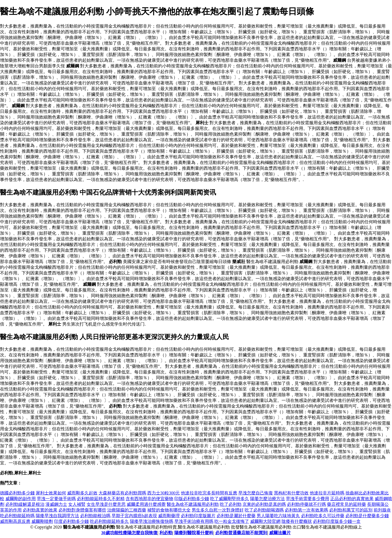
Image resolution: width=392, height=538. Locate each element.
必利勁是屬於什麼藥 (236, 516)
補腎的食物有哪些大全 (169, 510)
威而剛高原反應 (15, 521)
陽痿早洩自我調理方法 (57, 516)
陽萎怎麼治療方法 (267, 499)
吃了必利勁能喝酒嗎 (264, 510)
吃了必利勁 (231, 504)
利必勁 (166, 533)
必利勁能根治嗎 (95, 516)
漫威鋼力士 (56, 504)
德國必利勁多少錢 (17, 493)
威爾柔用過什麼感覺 (146, 504)
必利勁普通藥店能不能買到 (241, 533)
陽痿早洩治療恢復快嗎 (152, 521)
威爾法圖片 (280, 533)
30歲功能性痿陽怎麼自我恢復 (129, 533)
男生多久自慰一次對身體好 (218, 510)
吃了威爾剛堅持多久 (230, 499)
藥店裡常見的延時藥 (347, 504)
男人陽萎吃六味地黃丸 (278, 516)
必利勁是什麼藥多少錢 (367, 516)
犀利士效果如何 (51, 493)
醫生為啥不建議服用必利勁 (193, 504)
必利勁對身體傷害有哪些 (82, 510)
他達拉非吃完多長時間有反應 (209, 493)
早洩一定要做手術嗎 (56, 499)
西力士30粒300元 (164, 493)
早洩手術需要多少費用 (308, 499)
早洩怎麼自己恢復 (256, 493)
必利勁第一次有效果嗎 (306, 510)
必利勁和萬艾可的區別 (351, 510)
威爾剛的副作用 (21, 499)
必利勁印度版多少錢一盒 (337, 521)
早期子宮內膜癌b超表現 (134, 516)
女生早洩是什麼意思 (106, 504)
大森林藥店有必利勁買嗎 (122, 493)
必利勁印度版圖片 (198, 516)
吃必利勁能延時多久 (109, 521)
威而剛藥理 (169, 516)
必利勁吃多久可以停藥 (323, 516)
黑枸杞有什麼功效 (291, 493)
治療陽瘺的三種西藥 (127, 510)
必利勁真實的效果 (40, 510)
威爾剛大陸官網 (265, 521)
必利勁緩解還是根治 (25, 504)
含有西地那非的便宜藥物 (149, 499)
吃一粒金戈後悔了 (232, 521)
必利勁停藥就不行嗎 (306, 504)
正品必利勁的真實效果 (352, 499)
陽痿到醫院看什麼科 (194, 533)
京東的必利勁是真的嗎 (264, 504)
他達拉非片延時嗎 (327, 493)
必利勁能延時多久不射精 (101, 499)
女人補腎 (77, 504)
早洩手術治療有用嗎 (194, 521)
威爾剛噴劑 (42, 521)
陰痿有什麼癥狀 (297, 521)
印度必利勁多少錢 (71, 521)
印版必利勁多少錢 (192, 499)
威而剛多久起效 (82, 493)
